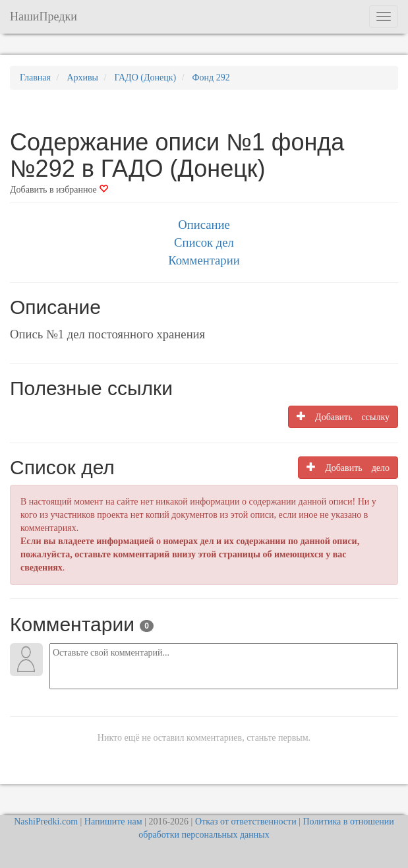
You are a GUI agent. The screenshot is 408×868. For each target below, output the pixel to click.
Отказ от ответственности (246, 821)
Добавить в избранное (59, 190)
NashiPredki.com (46, 821)
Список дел (204, 242)
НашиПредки (44, 16)
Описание (204, 225)
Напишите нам (113, 821)
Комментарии (204, 260)
